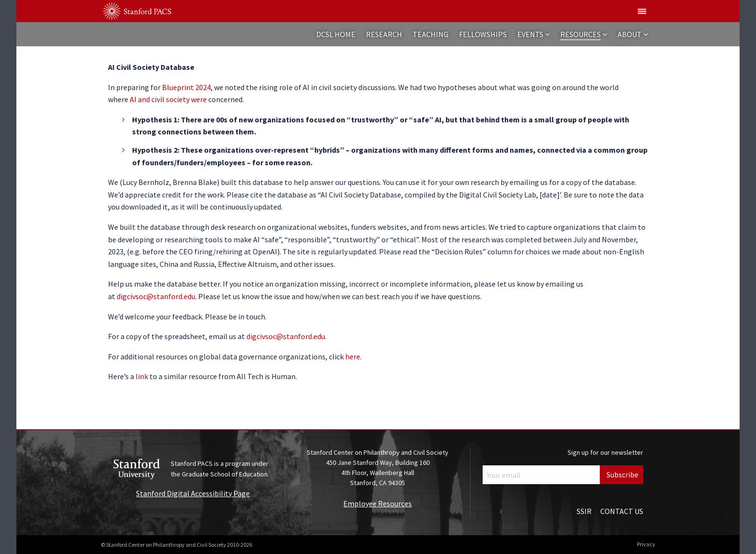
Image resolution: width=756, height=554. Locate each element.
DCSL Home (336, 34)
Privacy (646, 544)
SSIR (584, 511)
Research (384, 34)
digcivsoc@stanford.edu (156, 296)
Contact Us (622, 511)
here (353, 356)
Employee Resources (378, 503)
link (142, 376)
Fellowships (483, 34)
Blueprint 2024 (186, 87)
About (630, 34)
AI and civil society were (168, 99)
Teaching (431, 34)
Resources (580, 34)
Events (530, 34)
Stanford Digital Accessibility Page (193, 493)
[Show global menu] (642, 11)
